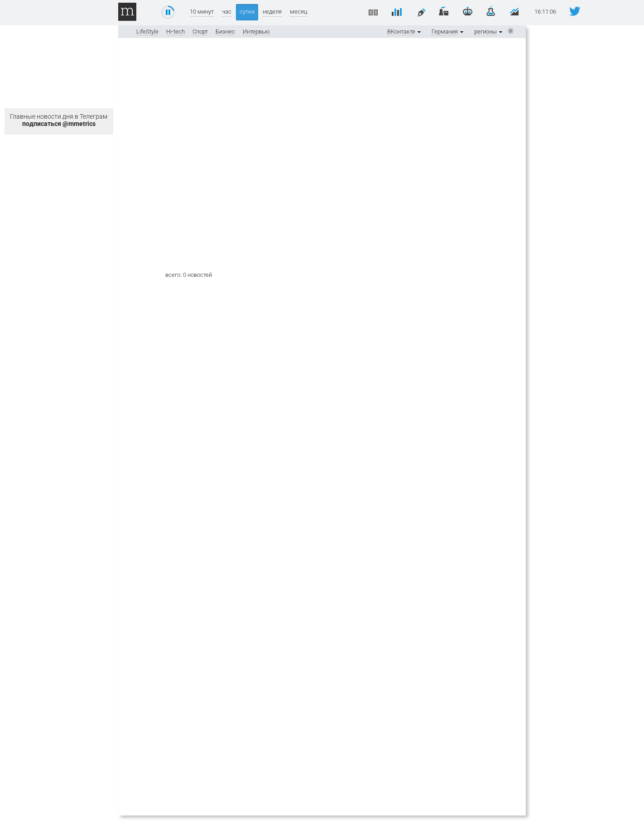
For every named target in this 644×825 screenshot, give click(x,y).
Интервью (256, 31)
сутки (247, 12)
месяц (298, 12)
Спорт (200, 31)
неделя (272, 12)
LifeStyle (147, 31)
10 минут (202, 12)
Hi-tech (175, 31)
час (227, 12)
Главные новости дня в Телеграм (59, 120)
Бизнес (225, 31)
